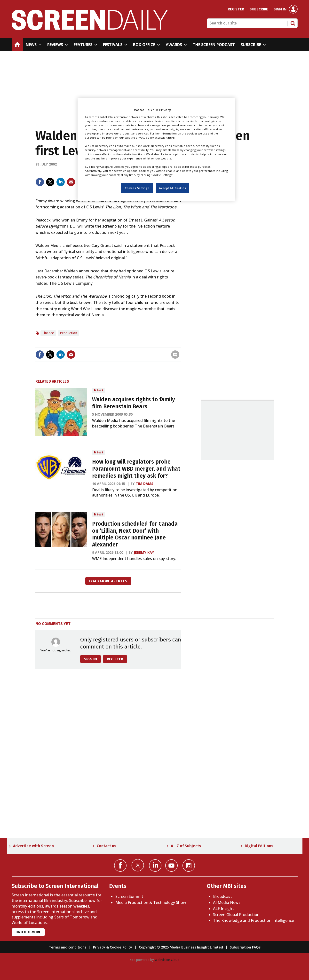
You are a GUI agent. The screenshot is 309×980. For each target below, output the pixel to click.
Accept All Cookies (172, 188)
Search (293, 23)
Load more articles (108, 581)
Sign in (280, 9)
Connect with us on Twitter (138, 865)
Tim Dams (145, 484)
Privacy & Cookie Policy (113, 947)
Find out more (28, 932)
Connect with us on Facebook (120, 865)
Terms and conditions (67, 947)
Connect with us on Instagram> (189, 865)
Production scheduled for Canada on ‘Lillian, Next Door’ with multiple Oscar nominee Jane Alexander (135, 534)
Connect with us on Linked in (155, 865)
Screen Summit (129, 896)
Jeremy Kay (144, 552)
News (99, 390)
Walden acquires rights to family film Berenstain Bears (134, 403)
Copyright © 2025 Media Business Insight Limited (181, 947)
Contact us (107, 846)
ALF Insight (223, 909)
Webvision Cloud (167, 960)
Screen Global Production (236, 915)
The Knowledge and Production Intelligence (254, 920)
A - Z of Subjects (186, 846)
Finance (48, 333)
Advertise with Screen (33, 846)
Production (68, 333)
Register (236, 9)
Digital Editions (259, 846)
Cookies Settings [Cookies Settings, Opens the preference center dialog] (137, 188)
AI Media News (227, 902)
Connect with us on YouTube (171, 865)
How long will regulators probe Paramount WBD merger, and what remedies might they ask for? (136, 469)
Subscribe (259, 9)
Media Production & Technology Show (151, 902)
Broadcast (222, 896)
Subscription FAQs (245, 947)
